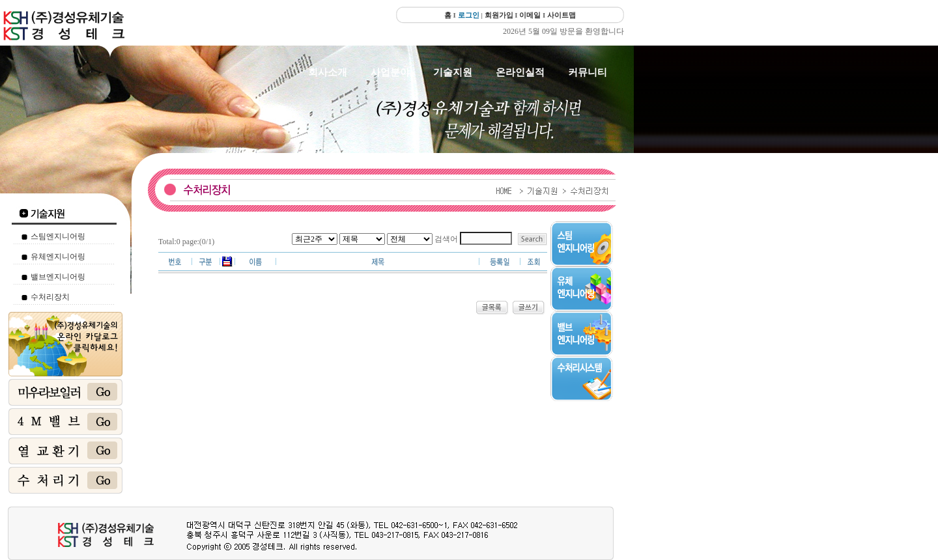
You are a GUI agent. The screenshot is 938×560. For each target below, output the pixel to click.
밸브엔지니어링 (58, 277)
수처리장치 (50, 297)
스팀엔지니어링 (58, 236)
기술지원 (453, 72)
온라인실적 (520, 72)
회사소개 (328, 72)
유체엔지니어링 (58, 257)
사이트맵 (561, 15)
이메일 (530, 15)
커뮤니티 (588, 72)
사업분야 (390, 72)
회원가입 (499, 15)
